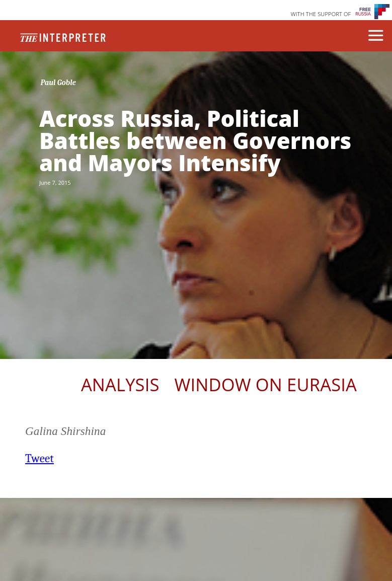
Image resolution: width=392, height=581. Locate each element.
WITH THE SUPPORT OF (321, 14)
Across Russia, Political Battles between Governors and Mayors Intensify (195, 140)
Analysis (120, 384)
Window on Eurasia (266, 384)
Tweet (40, 458)
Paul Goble (58, 83)
